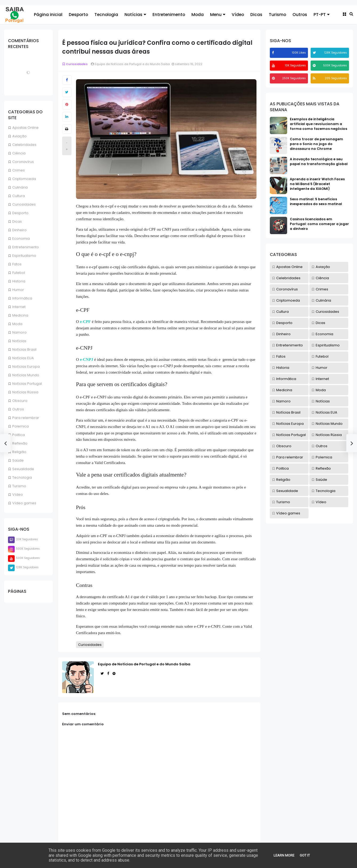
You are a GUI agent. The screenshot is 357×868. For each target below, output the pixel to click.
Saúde (18, 460)
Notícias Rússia (25, 392)
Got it (305, 855)
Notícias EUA (23, 358)
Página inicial (48, 15)
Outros (300, 15)
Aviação (19, 136)
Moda (198, 15)
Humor (18, 290)
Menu (218, 15)
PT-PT (322, 15)
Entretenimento (169, 15)
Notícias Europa (26, 367)
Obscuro (20, 401)
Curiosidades (24, 204)
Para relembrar (26, 418)
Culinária (20, 187)
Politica (19, 435)
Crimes (19, 170)
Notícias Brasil (24, 349)
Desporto (78, 15)
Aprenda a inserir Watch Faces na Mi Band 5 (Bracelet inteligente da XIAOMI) (317, 184)
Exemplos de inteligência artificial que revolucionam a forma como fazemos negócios (318, 124)
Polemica (21, 426)
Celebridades (24, 145)
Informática (22, 298)
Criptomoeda (24, 179)
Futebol (19, 273)
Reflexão (20, 443)
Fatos (17, 264)
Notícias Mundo (26, 375)
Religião (19, 452)
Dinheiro (19, 230)
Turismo (277, 15)
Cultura (19, 196)
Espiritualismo (24, 256)
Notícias (135, 15)
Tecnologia (106, 15)
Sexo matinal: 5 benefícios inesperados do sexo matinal (316, 201)
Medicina (20, 315)
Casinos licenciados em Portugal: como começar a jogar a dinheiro (319, 224)
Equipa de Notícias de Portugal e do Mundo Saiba (144, 664)
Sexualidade (23, 469)
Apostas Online (25, 128)
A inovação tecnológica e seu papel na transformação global (319, 161)
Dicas (256, 15)
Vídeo (238, 15)
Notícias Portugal (27, 384)
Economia (21, 239)
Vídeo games (24, 503)
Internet (19, 307)
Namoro (19, 332)
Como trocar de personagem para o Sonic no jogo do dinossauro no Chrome (316, 144)
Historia (19, 281)
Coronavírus (23, 162)
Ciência (19, 153)
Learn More (284, 855)
